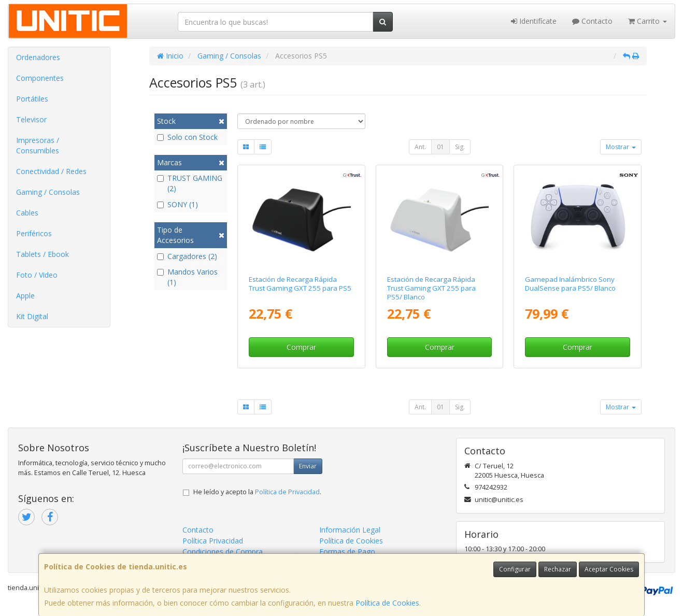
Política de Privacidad (287, 492)
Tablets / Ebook (42, 254)
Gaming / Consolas (48, 192)
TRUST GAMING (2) (190, 183)
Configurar (515, 569)
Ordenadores (38, 57)
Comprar (301, 347)
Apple (25, 296)
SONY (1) (177, 204)
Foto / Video (37, 275)
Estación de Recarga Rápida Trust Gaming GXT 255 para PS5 (300, 284)
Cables (27, 213)
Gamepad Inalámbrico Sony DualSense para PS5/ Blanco (570, 284)
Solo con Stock (187, 137)
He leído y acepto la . (257, 492)
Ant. (420, 147)
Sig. (460, 147)
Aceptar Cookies (609, 569)
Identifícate (534, 21)
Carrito (648, 21)
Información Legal (350, 530)
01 (440, 147)
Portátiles (32, 99)
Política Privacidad (213, 541)
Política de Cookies (387, 603)
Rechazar (558, 569)
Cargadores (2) (187, 256)
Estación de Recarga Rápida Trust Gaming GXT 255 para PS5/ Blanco (431, 288)
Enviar (308, 466)
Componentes (40, 78)
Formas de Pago (347, 551)
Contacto (592, 21)
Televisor (31, 119)
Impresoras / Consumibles (38, 145)
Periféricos (34, 233)
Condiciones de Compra (223, 551)
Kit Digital (32, 316)
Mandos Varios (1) (187, 277)
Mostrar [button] (621, 147)
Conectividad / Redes (51, 171)
